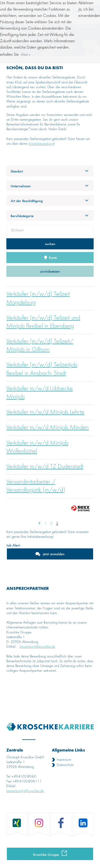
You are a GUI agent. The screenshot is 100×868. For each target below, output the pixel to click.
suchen (50, 244)
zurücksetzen (50, 271)
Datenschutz (65, 765)
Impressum (64, 760)
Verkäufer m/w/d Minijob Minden (48, 428)
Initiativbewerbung (41, 144)
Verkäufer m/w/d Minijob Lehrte (45, 412)
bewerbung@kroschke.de (37, 647)
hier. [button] (26, 55)
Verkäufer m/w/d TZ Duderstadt (45, 467)
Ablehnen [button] (86, 3)
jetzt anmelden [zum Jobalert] (54, 554)
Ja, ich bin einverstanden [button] (89, 13)
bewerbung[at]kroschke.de (25, 791)
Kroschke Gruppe (46, 854)
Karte (50, 257)
